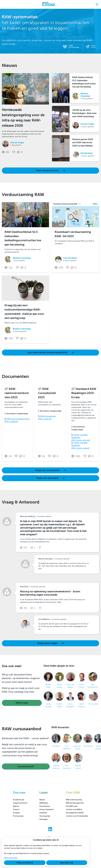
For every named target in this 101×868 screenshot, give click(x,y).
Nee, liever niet (67, 863)
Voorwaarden (45, 816)
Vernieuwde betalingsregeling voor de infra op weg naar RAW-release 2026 (23, 118)
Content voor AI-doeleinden (77, 816)
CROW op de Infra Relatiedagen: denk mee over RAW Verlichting (84, 113)
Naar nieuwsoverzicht (51, 170)
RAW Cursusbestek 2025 (47, 393)
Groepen (16, 813)
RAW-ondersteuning (74, 800)
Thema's (16, 809)
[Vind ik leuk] (14, 152)
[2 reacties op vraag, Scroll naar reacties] (34, 608)
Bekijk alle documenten (50, 470)
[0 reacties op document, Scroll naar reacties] (23, 456)
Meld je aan (22, 703)
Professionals (18, 816)
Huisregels (43, 819)
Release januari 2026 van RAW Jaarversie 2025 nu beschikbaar (83, 142)
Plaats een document (50, 478)
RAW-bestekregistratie (75, 803)
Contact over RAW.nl (74, 809)
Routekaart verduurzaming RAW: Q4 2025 (73, 234)
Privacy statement (47, 809)
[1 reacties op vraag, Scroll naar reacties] (34, 548)
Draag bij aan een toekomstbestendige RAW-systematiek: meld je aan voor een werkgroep (24, 312)
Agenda (16, 806)
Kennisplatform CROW (75, 813)
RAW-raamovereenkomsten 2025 (17, 393)
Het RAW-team (72, 806)
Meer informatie (11, 858)
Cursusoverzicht (26, 766)
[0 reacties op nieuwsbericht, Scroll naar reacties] (20, 152)
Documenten (45, 806)
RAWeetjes (44, 803)
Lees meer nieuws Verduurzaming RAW (50, 353)
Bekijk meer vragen (50, 643)
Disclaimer (43, 813)
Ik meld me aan (19, 800)
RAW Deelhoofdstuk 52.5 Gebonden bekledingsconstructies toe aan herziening (84, 82)
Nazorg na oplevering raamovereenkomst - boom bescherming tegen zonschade (50, 593)
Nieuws (42, 800)
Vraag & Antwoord (20, 803)
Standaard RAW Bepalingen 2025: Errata (84, 393)
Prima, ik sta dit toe (25, 863)
